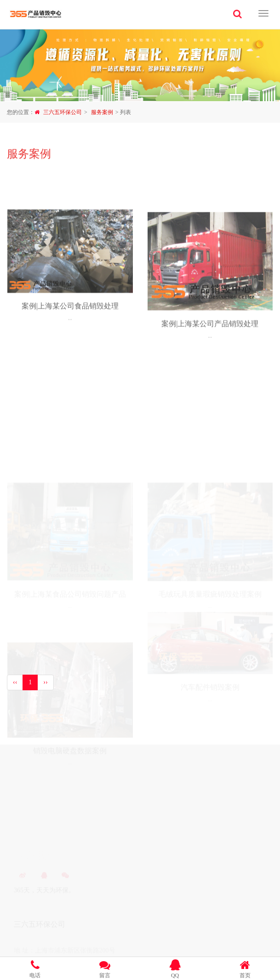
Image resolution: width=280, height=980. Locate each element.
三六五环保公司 (63, 112)
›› (45, 682)
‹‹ (15, 682)
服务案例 (102, 112)
